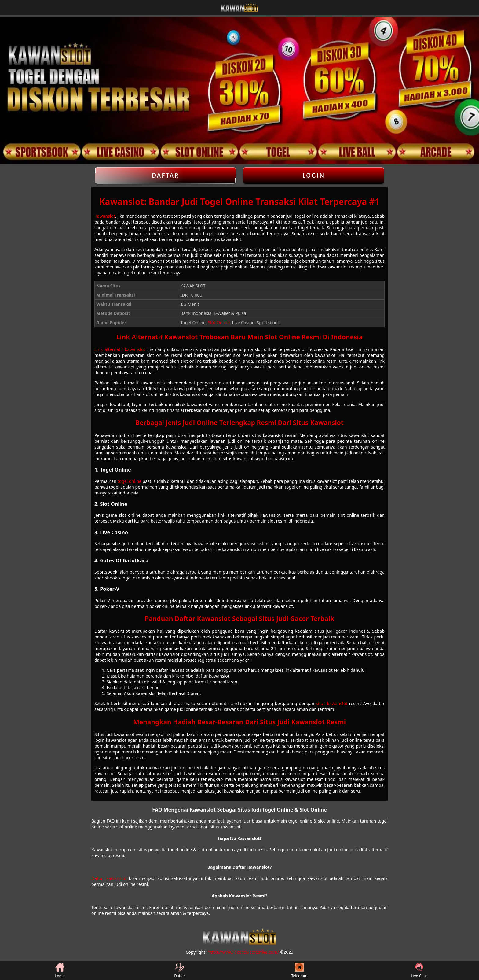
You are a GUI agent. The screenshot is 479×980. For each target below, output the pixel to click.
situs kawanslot (332, 703)
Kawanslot (105, 216)
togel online (130, 481)
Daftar (165, 176)
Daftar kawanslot (109, 878)
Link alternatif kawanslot (120, 349)
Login (314, 176)
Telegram (300, 971)
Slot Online (219, 322)
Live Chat (419, 971)
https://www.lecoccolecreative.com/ (243, 952)
